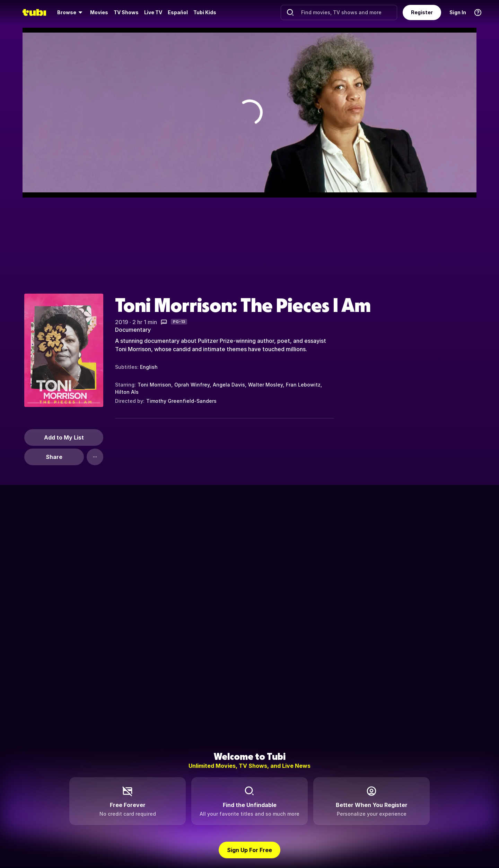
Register (422, 12)
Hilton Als (127, 392)
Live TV (153, 12)
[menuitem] (71, 12)
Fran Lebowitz (303, 385)
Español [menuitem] (178, 12)
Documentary (133, 330)
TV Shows (126, 12)
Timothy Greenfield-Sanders (181, 401)
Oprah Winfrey (192, 385)
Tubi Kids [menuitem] (205, 12)
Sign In (458, 12)
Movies (99, 12)
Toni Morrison (154, 385)
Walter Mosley (265, 385)
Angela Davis (229, 385)
